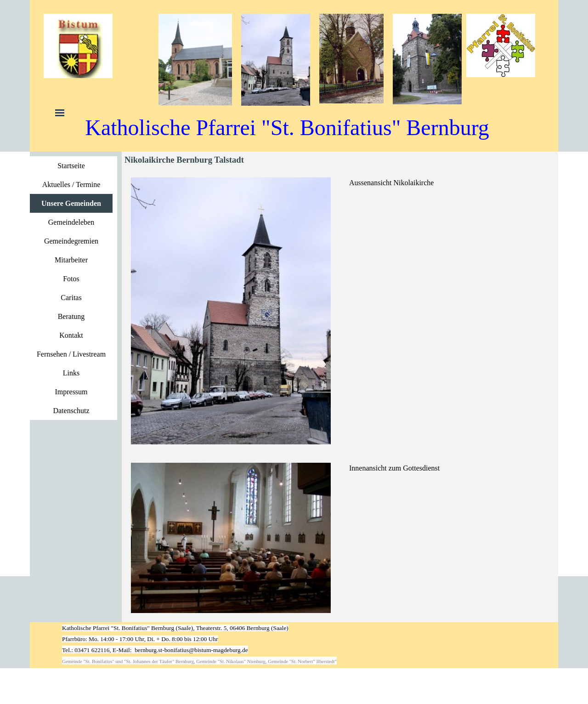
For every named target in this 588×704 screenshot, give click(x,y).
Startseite (71, 166)
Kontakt (71, 335)
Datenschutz (71, 411)
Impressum (71, 392)
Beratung (71, 316)
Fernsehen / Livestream (71, 354)
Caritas (71, 298)
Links (71, 373)
